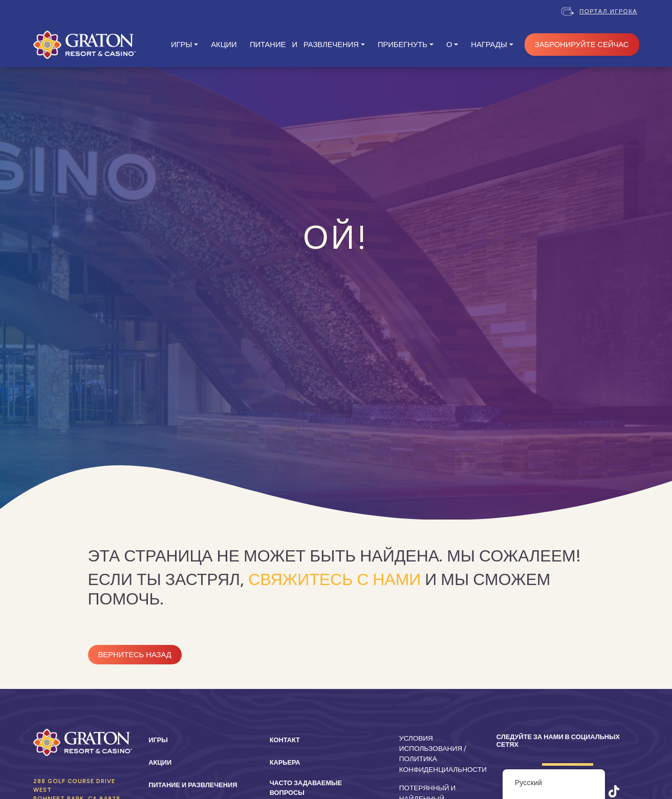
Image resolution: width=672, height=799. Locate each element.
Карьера (285, 762)
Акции (160, 762)
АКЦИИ (224, 45)
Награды (489, 45)
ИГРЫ (181, 45)
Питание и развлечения (193, 785)
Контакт (285, 740)
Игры (158, 740)
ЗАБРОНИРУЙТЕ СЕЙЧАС (582, 45)
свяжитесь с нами (334, 579)
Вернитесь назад (135, 655)
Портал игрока (608, 11)
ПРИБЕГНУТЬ (403, 45)
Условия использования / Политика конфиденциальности (443, 754)
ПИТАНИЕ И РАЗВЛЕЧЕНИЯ (304, 45)
